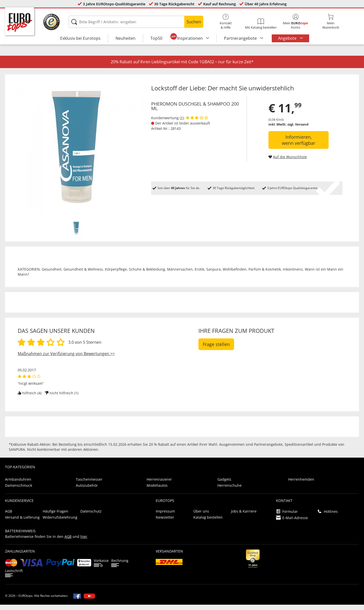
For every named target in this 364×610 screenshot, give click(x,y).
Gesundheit (52, 274)
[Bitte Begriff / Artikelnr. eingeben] (136, 22)
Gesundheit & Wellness (83, 274)
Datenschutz (91, 516)
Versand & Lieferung (22, 523)
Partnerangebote (241, 38)
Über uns (201, 516)
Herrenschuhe (230, 491)
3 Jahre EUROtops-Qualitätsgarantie (114, 4)
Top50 (156, 38)
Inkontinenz (293, 274)
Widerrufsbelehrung (60, 523)
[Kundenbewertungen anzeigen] (197, 123)
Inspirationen (190, 38)
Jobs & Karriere (244, 516)
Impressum (165, 516)
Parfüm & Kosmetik (265, 274)
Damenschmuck (19, 491)
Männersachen (180, 274)
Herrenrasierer (159, 485)
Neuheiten (126, 38)
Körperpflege (116, 274)
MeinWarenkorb (331, 22)
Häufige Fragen (55, 516)
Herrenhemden (301, 485)
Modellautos (157, 491)
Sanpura (213, 274)
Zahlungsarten (20, 556)
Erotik (199, 274)
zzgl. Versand (298, 130)
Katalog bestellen (208, 523)
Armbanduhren (18, 485)
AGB (9, 516)
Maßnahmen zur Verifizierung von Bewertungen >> (66, 359)
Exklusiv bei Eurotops (80, 38)
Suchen (194, 22)
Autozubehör (87, 491)
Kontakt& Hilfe (226, 22)
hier (84, 542)
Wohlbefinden (235, 274)
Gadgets (224, 485)
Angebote (288, 38)
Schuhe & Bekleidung (147, 274)
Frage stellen (216, 350)
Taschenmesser (89, 485)
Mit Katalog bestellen (261, 24)
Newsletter (165, 523)
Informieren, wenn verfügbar (299, 145)
